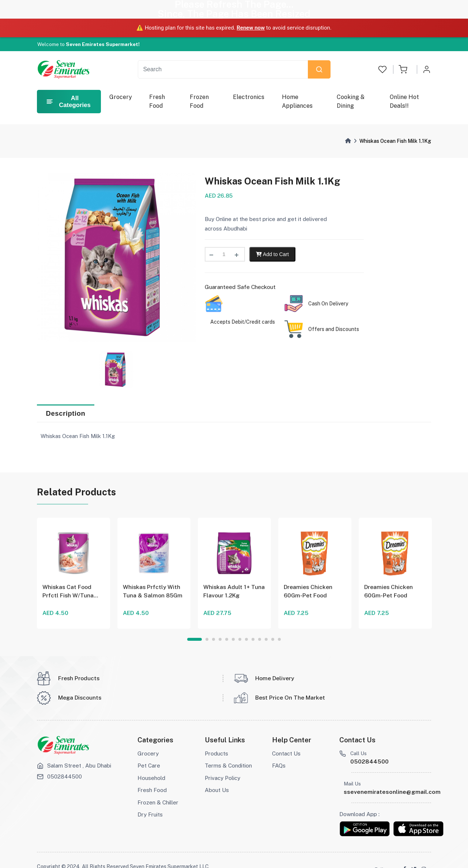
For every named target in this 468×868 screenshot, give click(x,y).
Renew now (251, 9)
